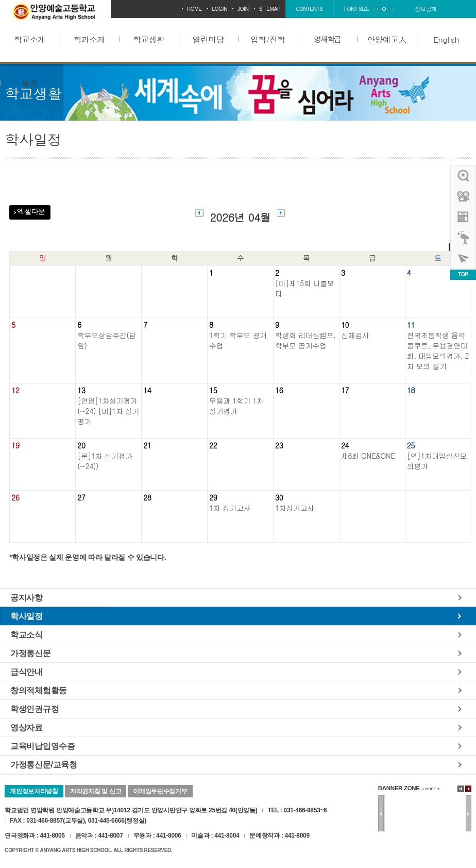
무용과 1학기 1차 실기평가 (236, 406)
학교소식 (27, 635)
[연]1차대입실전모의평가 (437, 461)
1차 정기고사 (230, 508)
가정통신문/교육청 (44, 764)
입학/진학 (268, 39)
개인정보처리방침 (34, 791)
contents (309, 9)
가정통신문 (31, 653)
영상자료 (27, 727)
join (243, 9)
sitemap (270, 9)
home (194, 9)
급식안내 (27, 672)
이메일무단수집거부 (160, 791)
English (446, 39)
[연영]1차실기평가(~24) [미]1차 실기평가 (108, 411)
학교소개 (30, 39)
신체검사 (355, 335)
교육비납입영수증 (43, 746)
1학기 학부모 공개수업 (238, 340)
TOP (463, 274)
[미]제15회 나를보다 (305, 288)
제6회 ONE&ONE (368, 456)
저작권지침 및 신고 (96, 791)
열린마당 (208, 39)
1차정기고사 (295, 508)
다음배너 (469, 814)
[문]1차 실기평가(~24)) (105, 461)
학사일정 (27, 616)
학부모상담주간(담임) (107, 340)
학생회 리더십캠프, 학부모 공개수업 (305, 340)
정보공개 (426, 9)
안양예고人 (387, 39)
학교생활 (149, 39)
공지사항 (27, 597)
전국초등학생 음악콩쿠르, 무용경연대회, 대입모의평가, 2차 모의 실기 (438, 350)
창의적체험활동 (39, 690)
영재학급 (327, 39)
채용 (30, 83)
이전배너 (381, 814)
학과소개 (89, 39)
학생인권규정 (35, 709)
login (220, 9)
